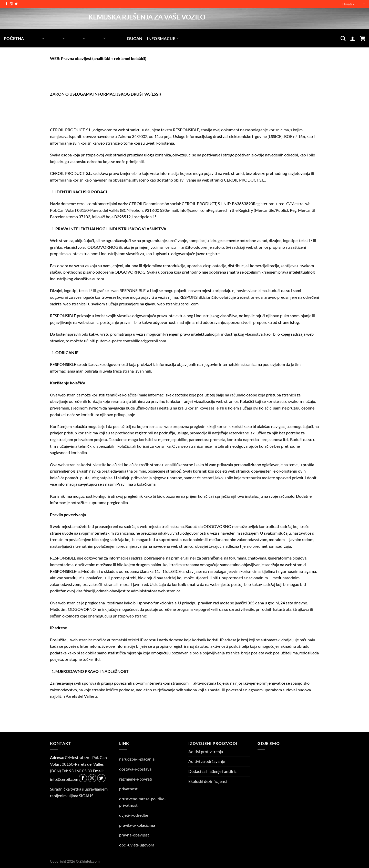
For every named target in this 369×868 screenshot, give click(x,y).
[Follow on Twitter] (16, 4)
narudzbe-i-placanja (137, 759)
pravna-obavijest (134, 835)
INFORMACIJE (163, 38)
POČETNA (14, 38)
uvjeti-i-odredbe (134, 815)
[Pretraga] (343, 38)
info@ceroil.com (64, 779)
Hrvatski (354, 4)
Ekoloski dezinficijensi (208, 781)
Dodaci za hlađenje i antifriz (212, 771)
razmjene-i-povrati (136, 779)
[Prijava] (353, 38)
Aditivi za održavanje (207, 761)
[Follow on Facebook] (6, 4)
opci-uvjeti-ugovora (137, 845)
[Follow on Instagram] (11, 4)
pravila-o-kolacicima (137, 825)
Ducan (135, 38)
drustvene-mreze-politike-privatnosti (142, 802)
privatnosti (129, 789)
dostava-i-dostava (135, 769)
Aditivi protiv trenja (206, 751)
